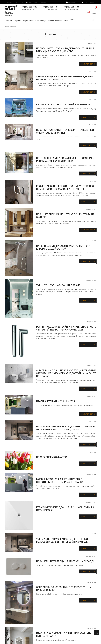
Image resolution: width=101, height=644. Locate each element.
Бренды (18, 21)
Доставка (29, 2)
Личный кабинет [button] (72, 2)
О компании (9, 2)
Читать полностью (88, 64)
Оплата (36, 2)
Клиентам (43, 2)
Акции (32, 21)
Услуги (25, 21)
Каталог (10, 21)
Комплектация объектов (45, 21)
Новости (16, 2)
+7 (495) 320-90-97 (88, 2)
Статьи (23, 2)
